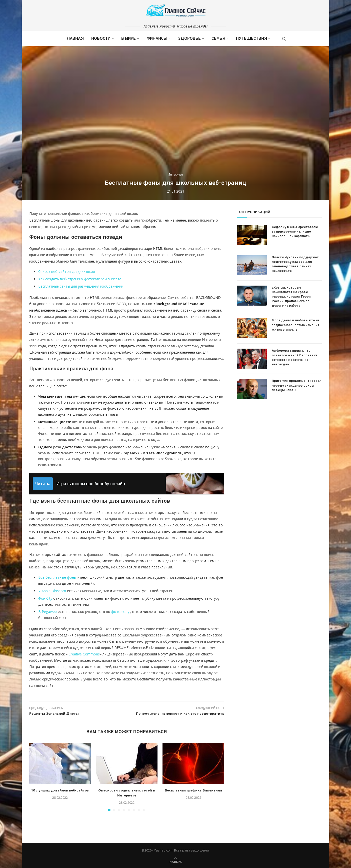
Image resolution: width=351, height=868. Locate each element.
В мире (128, 39)
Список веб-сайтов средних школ (67, 271)
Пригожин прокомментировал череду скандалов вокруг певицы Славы (297, 386)
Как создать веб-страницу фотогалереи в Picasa (80, 279)
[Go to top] (176, 861)
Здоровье (189, 39)
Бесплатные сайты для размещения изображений (81, 286)
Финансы (157, 39)
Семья (218, 39)
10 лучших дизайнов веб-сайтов (60, 791)
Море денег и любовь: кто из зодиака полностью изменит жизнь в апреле (296, 325)
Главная (74, 39)
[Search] (284, 39)
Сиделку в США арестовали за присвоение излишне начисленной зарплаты (295, 232)
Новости (101, 39)
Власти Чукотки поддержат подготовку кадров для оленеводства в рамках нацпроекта (295, 264)
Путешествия (251, 39)
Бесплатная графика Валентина (193, 791)
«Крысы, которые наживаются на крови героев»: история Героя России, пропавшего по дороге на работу (291, 297)
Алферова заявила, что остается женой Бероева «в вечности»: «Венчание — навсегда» (295, 358)
